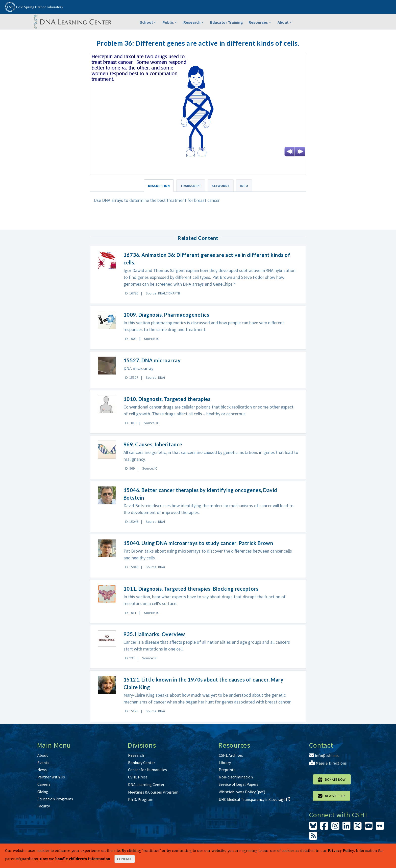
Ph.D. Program (141, 799)
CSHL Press (138, 777)
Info (244, 186)
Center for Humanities (147, 770)
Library (225, 763)
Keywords (221, 186)
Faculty (44, 806)
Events (43, 763)
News (42, 770)
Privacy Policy (341, 850)
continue (125, 859)
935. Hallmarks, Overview (154, 634)
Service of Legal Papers (239, 784)
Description (159, 186)
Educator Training (227, 22)
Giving (43, 792)
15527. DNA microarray (152, 360)
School (148, 22)
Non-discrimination (236, 777)
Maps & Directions (328, 763)
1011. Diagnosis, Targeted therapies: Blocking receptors (191, 589)
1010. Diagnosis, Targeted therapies (167, 399)
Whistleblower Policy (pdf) (242, 792)
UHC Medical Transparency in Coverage (254, 799)
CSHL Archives (231, 755)
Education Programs (55, 799)
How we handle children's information (75, 859)
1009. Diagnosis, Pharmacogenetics (166, 315)
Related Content (198, 238)
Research (194, 22)
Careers (44, 784)
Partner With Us (51, 777)
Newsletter (331, 796)
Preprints (227, 770)
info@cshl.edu (324, 755)
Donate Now (332, 779)
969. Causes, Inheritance (153, 444)
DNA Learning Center (146, 784)
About (285, 22)
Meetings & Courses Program (153, 792)
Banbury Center (142, 763)
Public (170, 22)
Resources (260, 22)
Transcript (191, 186)
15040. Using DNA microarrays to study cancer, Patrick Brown (198, 543)
